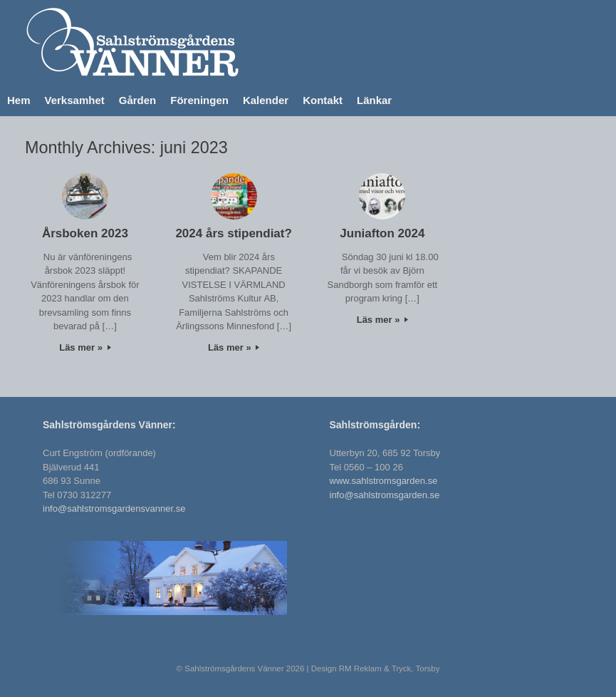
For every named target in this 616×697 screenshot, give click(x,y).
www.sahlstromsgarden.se (384, 481)
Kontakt (323, 100)
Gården (138, 100)
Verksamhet (75, 100)
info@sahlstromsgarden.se (385, 495)
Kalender (266, 100)
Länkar (374, 100)
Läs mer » (85, 347)
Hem (19, 100)
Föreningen (199, 100)
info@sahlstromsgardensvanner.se (114, 508)
